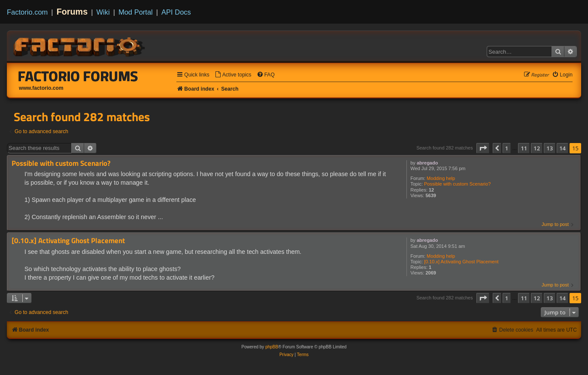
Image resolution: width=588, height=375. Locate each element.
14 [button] (562, 148)
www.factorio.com (41, 88)
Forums (72, 12)
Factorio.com (27, 12)
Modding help (441, 178)
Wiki (103, 12)
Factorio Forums (78, 76)
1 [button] (507, 148)
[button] (483, 148)
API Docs (176, 12)
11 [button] (524, 148)
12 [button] (537, 148)
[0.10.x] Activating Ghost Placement (461, 262)
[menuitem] (233, 75)
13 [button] (550, 148)
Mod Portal (136, 12)
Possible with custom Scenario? (457, 184)
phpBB (272, 347)
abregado (427, 163)
